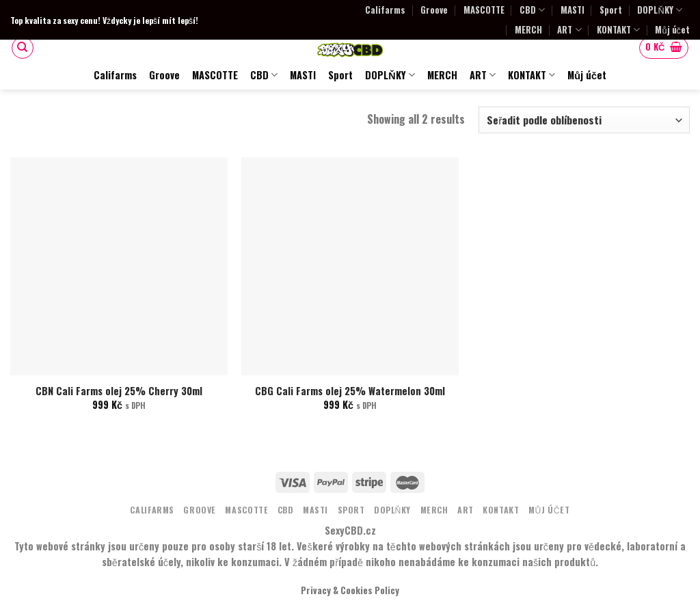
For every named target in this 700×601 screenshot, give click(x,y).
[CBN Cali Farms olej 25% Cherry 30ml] (119, 266)
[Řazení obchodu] (584, 120)
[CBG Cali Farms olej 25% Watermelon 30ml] (350, 266)
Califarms (385, 10)
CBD (532, 10)
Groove (434, 10)
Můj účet (672, 30)
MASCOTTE (484, 10)
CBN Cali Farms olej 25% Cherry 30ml (119, 391)
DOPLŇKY (659, 10)
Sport (611, 10)
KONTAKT (618, 30)
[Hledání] (23, 48)
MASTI (573, 10)
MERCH (528, 30)
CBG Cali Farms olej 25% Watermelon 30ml (350, 391)
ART (569, 30)
